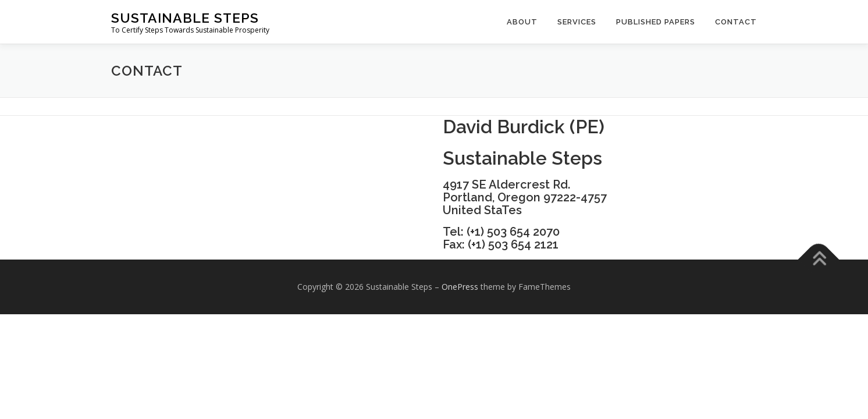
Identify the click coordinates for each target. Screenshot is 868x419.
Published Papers (656, 22)
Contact (736, 22)
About (522, 22)
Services (577, 22)
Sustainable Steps (185, 18)
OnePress (460, 287)
